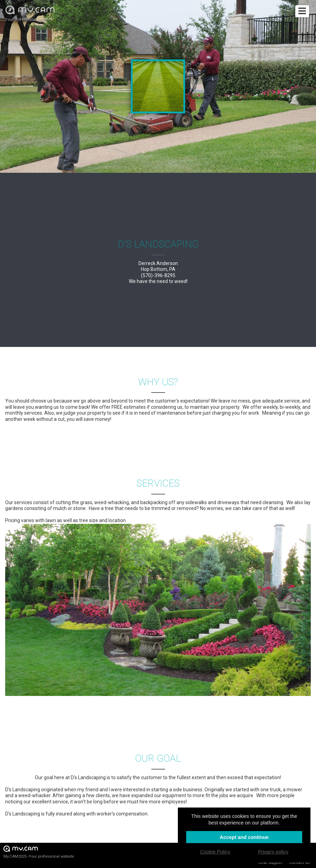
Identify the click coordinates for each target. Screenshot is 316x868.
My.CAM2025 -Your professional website (39, 852)
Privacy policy (273, 852)
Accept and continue (244, 837)
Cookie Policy (215, 852)
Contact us (299, 862)
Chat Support (270, 862)
